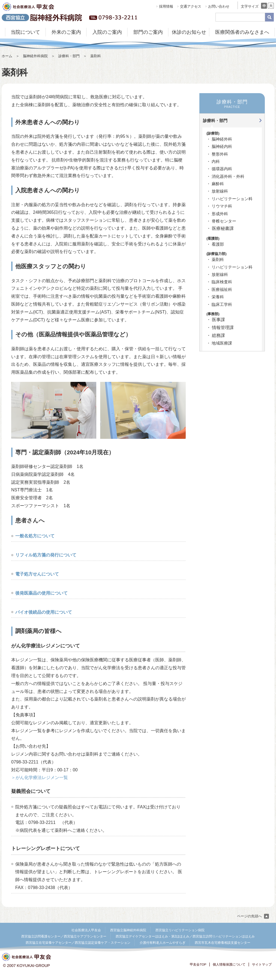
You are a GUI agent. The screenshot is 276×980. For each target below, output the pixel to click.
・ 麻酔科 (215, 184)
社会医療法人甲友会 (86, 930)
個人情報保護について (229, 964)
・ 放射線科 (217, 191)
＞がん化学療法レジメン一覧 (40, 777)
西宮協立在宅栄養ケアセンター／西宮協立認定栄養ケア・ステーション (78, 943)
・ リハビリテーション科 (229, 199)
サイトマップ (262, 964)
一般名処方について (35, 536)
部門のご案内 (148, 32)
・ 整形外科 (217, 154)
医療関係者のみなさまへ (242, 32)
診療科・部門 (69, 56)
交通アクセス (191, 6)
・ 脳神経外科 (219, 139)
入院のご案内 (107, 32)
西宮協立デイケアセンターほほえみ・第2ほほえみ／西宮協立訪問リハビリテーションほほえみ (185, 936)
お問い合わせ (219, 6)
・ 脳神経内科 (219, 146)
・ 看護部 (215, 244)
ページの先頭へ (253, 916)
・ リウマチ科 (219, 206)
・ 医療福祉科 (219, 289)
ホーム (7, 56)
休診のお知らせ (189, 32)
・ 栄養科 (215, 297)
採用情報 (166, 6)
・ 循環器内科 (219, 169)
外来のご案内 (66, 32)
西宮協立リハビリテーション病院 (180, 930)
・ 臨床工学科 (219, 304)
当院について (25, 32)
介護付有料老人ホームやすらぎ (163, 943)
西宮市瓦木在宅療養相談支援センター (223, 943)
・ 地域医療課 (219, 343)
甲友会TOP (198, 964)
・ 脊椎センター (221, 221)
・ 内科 (213, 161)
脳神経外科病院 (35, 56)
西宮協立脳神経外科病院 (128, 930)
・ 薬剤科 (215, 259)
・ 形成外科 (217, 214)
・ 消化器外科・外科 (225, 176)
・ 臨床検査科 (219, 282)
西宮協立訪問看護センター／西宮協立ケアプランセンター (64, 936)
